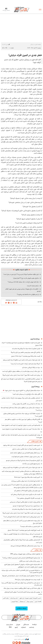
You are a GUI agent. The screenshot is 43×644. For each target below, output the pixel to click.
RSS (10, 627)
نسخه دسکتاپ (21, 608)
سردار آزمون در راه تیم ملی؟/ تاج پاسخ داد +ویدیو (26, 506)
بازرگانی (37, 550)
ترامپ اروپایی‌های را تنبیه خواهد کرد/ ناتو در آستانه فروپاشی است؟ (22, 517)
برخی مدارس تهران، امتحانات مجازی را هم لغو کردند (26, 457)
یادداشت (32, 627)
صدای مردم (10, 625)
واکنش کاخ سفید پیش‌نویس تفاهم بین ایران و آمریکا (25, 352)
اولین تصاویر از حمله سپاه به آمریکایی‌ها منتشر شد (26, 349)
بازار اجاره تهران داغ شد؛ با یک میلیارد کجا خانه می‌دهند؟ (23, 282)
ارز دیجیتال (22, 602)
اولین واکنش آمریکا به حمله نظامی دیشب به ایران (26, 449)
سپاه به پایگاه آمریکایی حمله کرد (31, 368)
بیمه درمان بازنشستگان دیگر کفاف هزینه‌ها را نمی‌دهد (25, 546)
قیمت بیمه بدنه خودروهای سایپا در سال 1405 (27, 580)
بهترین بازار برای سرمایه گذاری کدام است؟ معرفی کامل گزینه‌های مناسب (23, 593)
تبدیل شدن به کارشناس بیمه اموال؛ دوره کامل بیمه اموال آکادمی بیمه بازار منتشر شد (22, 584)
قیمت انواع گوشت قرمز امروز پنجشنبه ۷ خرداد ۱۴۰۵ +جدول (24, 530)
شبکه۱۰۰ (34, 625)
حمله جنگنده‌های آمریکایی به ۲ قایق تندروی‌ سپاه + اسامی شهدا (22, 390)
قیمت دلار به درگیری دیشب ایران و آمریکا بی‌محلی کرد (25, 494)
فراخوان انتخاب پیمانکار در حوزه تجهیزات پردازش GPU (25, 554)
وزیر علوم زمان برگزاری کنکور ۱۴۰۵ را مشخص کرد (27, 491)
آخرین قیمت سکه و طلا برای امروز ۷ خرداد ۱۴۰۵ (27, 477)
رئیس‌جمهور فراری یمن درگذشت (31, 464)
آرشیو (16, 627)
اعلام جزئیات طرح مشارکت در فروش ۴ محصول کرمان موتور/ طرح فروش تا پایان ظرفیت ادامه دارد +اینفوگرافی (23, 566)
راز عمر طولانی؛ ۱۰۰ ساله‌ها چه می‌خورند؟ (28, 294)
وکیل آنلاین (6, 598)
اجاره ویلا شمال (14, 598)
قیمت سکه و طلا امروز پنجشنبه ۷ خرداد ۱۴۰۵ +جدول (26, 356)
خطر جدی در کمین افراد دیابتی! (25, 55)
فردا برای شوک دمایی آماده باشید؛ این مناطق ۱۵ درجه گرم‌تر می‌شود (21, 360)
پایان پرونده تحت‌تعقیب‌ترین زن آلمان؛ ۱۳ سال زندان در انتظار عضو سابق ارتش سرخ (23, 522)
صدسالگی (26, 625)
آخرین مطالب (35, 441)
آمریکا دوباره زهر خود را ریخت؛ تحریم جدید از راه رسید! (25, 364)
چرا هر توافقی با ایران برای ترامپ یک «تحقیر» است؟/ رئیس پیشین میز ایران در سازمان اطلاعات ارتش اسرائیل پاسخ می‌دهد (22, 486)
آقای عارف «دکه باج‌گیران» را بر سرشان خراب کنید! (26, 394)
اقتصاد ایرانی (38, 602)
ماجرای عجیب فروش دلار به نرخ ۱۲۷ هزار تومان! (26, 278)
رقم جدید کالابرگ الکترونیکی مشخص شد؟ (28, 498)
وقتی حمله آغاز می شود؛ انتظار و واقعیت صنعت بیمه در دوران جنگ (22, 588)
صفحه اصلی (38, 44)
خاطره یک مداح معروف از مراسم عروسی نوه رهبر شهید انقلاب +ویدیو (23, 290)
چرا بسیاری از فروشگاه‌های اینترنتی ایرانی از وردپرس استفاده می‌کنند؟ (21, 558)
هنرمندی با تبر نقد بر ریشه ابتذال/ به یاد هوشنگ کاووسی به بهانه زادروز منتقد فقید (23, 535)
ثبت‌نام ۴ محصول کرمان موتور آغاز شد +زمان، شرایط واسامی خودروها (21, 576)
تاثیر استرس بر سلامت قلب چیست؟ (30, 526)
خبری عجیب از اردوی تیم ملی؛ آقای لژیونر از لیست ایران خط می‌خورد (22, 445)
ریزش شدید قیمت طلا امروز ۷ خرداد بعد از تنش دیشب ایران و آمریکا (21, 375)
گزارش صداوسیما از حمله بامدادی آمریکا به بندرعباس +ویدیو (23, 460)
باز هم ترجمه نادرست (33, 286)
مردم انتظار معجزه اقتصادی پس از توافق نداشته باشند (25, 453)
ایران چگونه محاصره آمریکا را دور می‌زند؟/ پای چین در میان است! (21, 274)
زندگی (32, 44)
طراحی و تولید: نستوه (21, 639)
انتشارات (23, 627)
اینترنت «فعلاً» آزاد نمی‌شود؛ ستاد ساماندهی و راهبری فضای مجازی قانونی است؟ (23, 415)
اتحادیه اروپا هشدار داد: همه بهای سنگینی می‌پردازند (26, 481)
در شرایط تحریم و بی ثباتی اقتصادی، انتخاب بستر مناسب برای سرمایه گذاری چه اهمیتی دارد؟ (22, 571)
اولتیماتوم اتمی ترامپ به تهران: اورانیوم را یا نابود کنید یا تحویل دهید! (21, 425)
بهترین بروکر (30, 602)
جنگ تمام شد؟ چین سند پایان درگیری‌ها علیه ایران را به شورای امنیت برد (22, 430)
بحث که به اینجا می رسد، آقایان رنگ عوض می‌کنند (26, 404)
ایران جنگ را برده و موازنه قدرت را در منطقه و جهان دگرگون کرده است (21, 371)
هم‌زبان (18, 625)
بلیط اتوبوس (15, 602)
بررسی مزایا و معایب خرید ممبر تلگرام (30, 561)
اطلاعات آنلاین (22, 9)
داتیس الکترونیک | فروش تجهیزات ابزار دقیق (30, 598)
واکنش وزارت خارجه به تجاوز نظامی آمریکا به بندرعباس (25, 502)
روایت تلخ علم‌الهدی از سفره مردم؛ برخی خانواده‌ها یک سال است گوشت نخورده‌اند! (22, 436)
